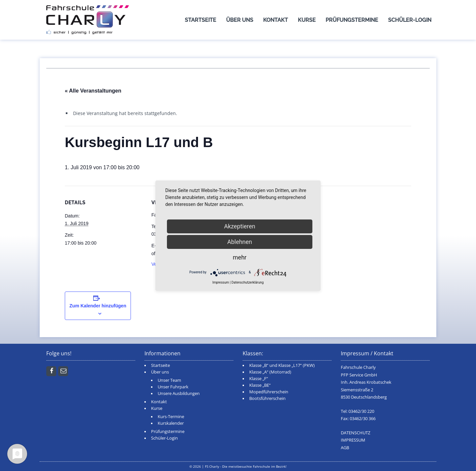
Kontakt (276, 20)
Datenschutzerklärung (247, 282)
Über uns (240, 20)
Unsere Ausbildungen (179, 393)
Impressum (220, 282)
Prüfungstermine (352, 20)
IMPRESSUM (353, 440)
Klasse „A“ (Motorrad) (270, 372)
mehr (239, 257)
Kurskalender (171, 423)
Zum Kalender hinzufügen (98, 306)
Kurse (307, 20)
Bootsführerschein (267, 398)
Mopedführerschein (269, 392)
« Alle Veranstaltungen (93, 91)
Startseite (200, 20)
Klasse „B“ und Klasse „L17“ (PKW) (282, 365)
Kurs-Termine (171, 417)
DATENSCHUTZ (356, 433)
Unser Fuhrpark (173, 387)
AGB (345, 448)
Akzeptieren (240, 226)
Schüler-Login (410, 20)
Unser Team (169, 380)
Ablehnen (239, 242)
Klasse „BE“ (260, 385)
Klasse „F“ (259, 379)
